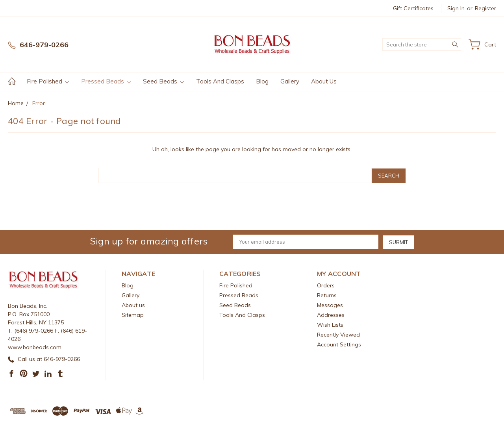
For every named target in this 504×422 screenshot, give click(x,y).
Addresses (331, 314)
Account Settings (339, 344)
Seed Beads (164, 81)
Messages (330, 304)
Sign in (456, 8)
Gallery (290, 81)
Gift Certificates (413, 8)
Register (485, 8)
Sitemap (133, 314)
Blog (262, 81)
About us (324, 81)
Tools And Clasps (220, 81)
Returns (327, 294)
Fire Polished (48, 81)
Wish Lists (330, 324)
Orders (326, 285)
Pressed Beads (106, 81)
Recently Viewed (338, 334)
